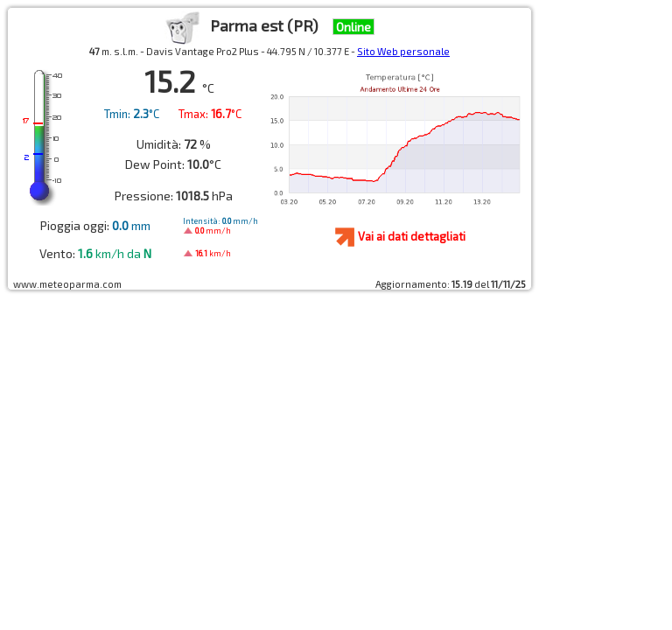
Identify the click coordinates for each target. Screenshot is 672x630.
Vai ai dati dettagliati (412, 236)
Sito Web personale (403, 51)
